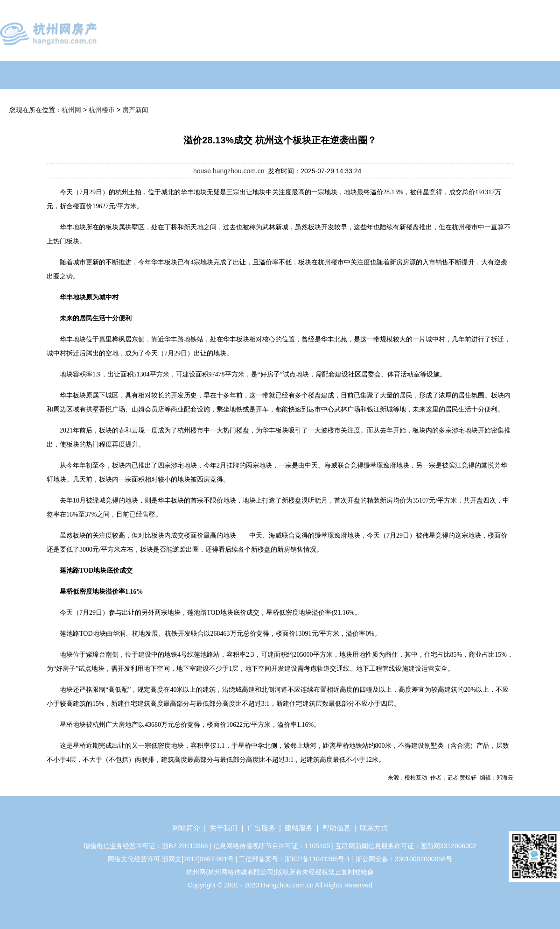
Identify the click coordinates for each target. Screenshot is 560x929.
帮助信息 (336, 828)
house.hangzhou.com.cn (229, 171)
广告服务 (261, 828)
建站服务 (299, 828)
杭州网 (71, 110)
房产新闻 (135, 110)
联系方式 (374, 828)
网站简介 (186, 828)
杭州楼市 (102, 110)
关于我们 (224, 828)
